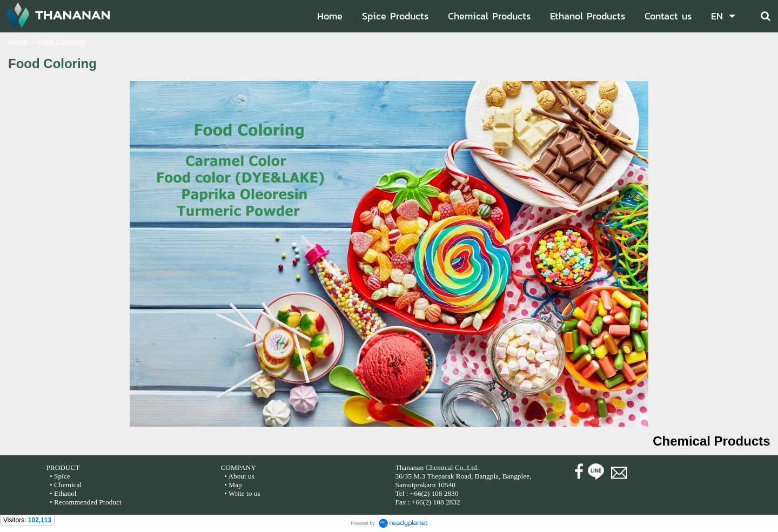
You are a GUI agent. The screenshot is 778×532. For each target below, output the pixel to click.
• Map (232, 485)
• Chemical (66, 485)
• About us (239, 476)
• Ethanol (62, 493)
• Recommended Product (85, 502)
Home (18, 42)
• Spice (59, 476)
